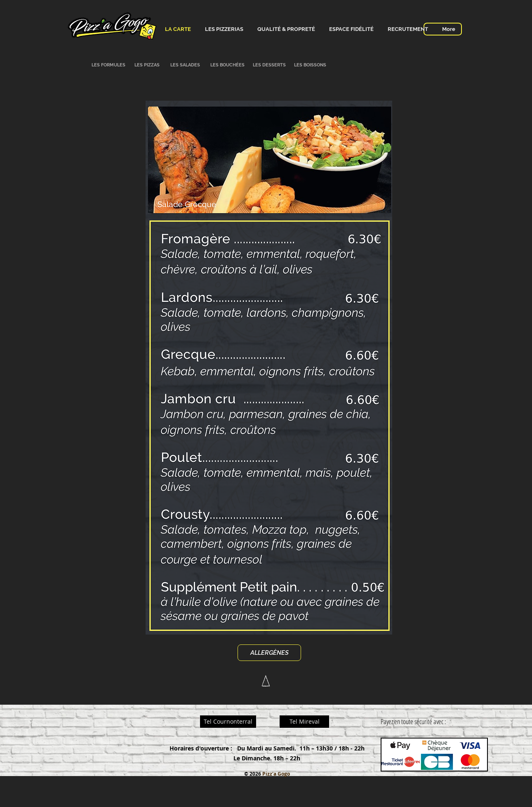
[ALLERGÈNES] (269, 653)
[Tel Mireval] (304, 722)
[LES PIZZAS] (147, 65)
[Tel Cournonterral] (228, 722)
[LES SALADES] (185, 65)
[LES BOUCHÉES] (227, 65)
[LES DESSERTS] (269, 65)
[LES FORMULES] (108, 65)
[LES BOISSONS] (310, 65)
